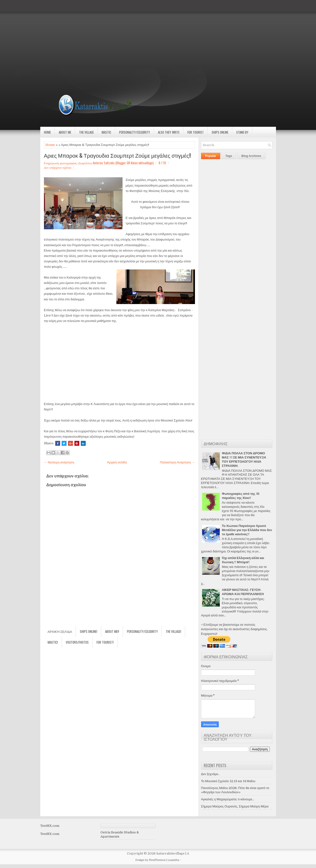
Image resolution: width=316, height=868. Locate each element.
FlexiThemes (157, 860)
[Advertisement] (147, 34)
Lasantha (173, 860)
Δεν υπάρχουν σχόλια (58, 167)
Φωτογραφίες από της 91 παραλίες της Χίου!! (241, 496)
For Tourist (196, 132)
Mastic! (53, 642)
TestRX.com (50, 826)
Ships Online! (89, 631)
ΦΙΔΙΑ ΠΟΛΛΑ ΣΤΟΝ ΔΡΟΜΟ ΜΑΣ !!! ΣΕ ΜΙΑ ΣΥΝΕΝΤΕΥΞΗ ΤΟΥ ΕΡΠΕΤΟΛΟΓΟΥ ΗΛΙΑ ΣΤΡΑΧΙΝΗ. (244, 460)
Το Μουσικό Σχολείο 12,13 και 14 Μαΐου (228, 781)
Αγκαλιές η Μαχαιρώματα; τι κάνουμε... (228, 799)
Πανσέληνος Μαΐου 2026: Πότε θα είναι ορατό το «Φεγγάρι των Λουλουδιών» (235, 790)
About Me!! (112, 631)
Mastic (106, 132)
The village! (173, 631)
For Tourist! (105, 642)
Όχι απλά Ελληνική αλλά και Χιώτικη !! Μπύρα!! (243, 560)
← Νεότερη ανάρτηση (59, 462)
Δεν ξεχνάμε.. (210, 774)
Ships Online (220, 132)
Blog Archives (251, 156)
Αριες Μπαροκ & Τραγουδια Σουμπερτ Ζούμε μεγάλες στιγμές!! (117, 155)
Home (47, 132)
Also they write (169, 132)
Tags (229, 156)
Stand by (242, 132)
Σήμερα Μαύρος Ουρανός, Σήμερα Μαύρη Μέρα (235, 806)
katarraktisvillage (171, 853)
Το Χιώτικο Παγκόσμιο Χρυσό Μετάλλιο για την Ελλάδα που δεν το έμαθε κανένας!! (247, 530)
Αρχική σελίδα (117, 462)
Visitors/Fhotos (77, 642)
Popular (211, 156)
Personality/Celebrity (135, 132)
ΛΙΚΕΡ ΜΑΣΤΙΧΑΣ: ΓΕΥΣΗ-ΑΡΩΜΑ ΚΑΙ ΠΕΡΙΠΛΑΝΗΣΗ (243, 592)
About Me (65, 132)
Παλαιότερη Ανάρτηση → (177, 462)
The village (86, 132)
